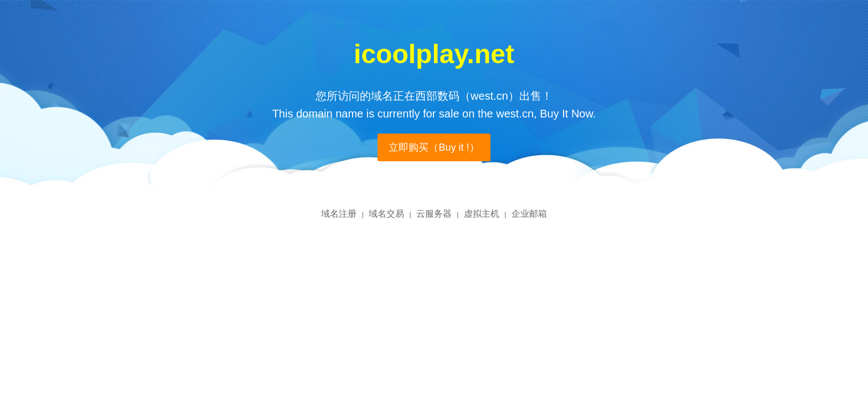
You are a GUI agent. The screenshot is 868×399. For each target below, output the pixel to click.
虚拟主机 (482, 214)
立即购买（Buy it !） (434, 147)
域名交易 (386, 214)
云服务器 (434, 214)
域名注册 (339, 214)
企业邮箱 (529, 214)
